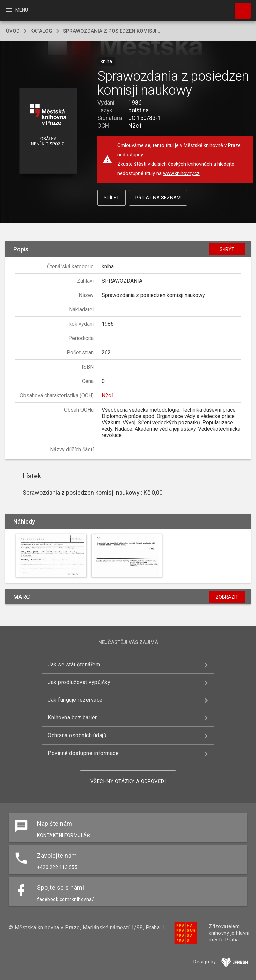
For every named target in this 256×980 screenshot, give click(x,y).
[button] (48, 131)
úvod (13, 31)
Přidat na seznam (158, 198)
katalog (41, 31)
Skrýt (227, 249)
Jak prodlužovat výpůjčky (79, 682)
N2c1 (108, 395)
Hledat (240, 7)
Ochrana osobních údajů (77, 735)
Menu (16, 10)
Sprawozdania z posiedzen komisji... (112, 31)
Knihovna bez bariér (72, 718)
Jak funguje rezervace (75, 700)
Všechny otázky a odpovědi (128, 781)
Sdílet (111, 198)
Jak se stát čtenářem (74, 665)
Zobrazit (227, 597)
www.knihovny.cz (181, 173)
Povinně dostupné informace (83, 753)
